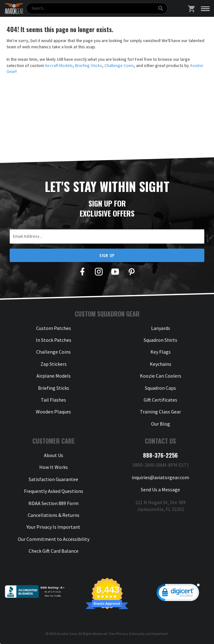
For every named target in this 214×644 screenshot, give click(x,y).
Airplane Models (54, 376)
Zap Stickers (54, 364)
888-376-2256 (160, 455)
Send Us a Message (160, 489)
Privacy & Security (131, 634)
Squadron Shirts (160, 340)
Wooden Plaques (53, 412)
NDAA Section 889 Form (53, 503)
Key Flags (161, 352)
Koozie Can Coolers (161, 376)
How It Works (54, 467)
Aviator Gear (67, 634)
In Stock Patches (54, 340)
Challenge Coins (119, 65)
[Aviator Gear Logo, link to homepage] (14, 9)
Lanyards (161, 328)
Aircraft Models (59, 65)
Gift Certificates (160, 400)
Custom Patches (54, 328)
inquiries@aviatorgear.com (160, 477)
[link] (178, 594)
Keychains (161, 364)
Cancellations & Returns (54, 515)
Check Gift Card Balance (54, 551)
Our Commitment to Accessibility (54, 539)
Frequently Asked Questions (54, 491)
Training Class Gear (160, 412)
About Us (54, 455)
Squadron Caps (160, 388)
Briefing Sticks (89, 65)
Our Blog (161, 424)
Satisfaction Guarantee (53, 479)
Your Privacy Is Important (53, 527)
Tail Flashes (53, 400)
